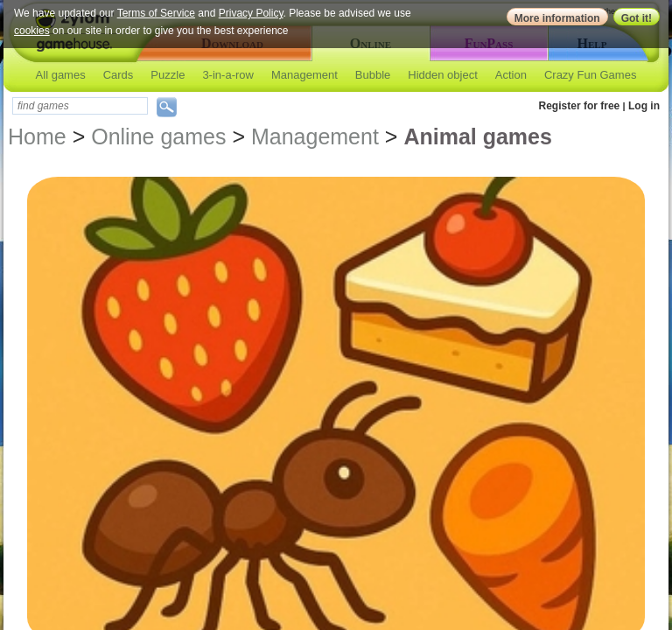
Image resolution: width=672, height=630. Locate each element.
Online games (158, 136)
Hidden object (443, 75)
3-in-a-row (228, 75)
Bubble (373, 75)
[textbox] (80, 106)
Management (304, 75)
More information (557, 18)
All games (61, 75)
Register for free (580, 106)
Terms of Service (156, 13)
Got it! (637, 18)
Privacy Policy (251, 13)
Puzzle (168, 75)
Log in (644, 106)
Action (511, 75)
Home (37, 136)
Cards (119, 75)
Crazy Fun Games (590, 75)
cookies (32, 31)
